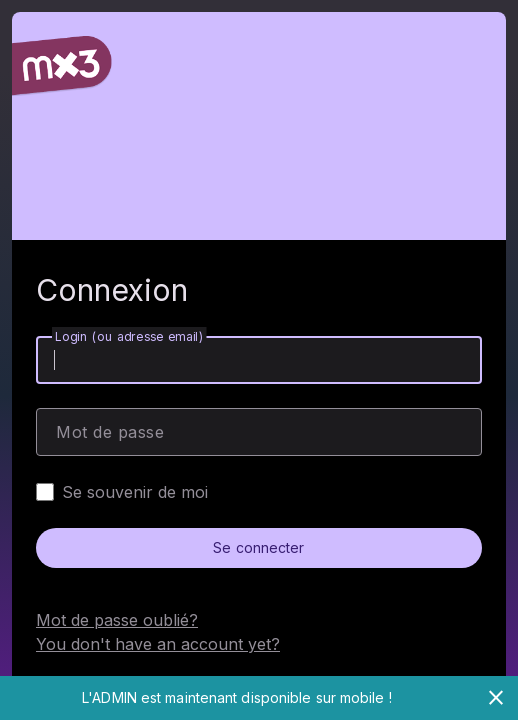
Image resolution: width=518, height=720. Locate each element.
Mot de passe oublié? (117, 620)
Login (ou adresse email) (129, 336)
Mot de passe (110, 432)
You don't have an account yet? (158, 644)
